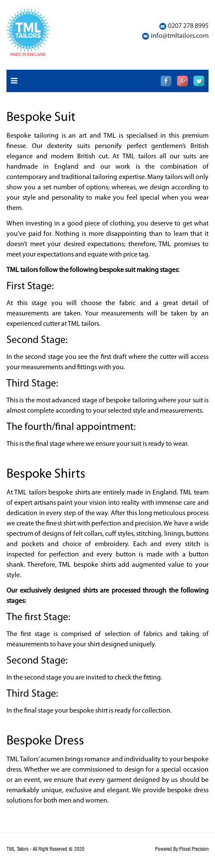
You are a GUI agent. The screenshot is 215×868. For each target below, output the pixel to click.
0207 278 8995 (188, 26)
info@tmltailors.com (180, 36)
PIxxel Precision (194, 849)
